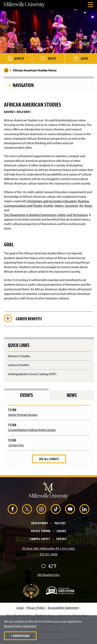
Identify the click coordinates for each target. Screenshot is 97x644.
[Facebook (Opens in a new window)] (13, 509)
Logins (61, 531)
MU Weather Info (48, 575)
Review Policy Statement (20, 626)
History (59, 206)
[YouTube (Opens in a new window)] (70, 509)
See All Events (49, 459)
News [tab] (72, 395)
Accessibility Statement (63, 608)
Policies (60, 523)
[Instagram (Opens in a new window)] (41, 509)
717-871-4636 (49, 554)
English (48, 206)
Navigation (23, 85)
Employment (40, 523)
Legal (20, 608)
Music (88, 206)
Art (81, 206)
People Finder (41, 531)
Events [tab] (26, 395)
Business (84, 201)
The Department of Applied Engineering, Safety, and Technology (46, 215)
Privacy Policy (36, 608)
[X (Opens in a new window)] (27, 509)
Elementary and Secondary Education (52, 201)
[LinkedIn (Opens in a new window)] (84, 509)
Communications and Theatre (23, 206)
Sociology (72, 206)
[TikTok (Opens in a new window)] (56, 509)
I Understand (20, 636)
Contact (62, 539)
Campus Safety (40, 539)
